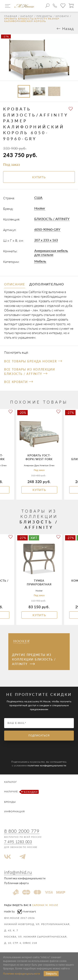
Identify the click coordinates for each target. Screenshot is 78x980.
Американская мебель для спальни (51, 253)
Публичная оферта (16, 883)
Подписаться (39, 736)
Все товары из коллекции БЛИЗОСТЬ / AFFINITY (30, 372)
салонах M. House (45, 905)
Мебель (40, 261)
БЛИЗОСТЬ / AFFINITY (52, 219)
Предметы (45, 16)
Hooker (40, 208)
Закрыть (51, 974)
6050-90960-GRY (47, 229)
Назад (68, 28)
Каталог (27, 16)
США (38, 198)
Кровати (62, 16)
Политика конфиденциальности (25, 878)
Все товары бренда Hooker (33, 361)
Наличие (21, 792)
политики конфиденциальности (47, 765)
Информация (14, 811)
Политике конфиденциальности (22, 974)
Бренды (10, 802)
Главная (11, 16)
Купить (39, 490)
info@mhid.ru (18, 872)
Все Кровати (19, 382)
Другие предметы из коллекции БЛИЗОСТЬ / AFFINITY (34, 659)
